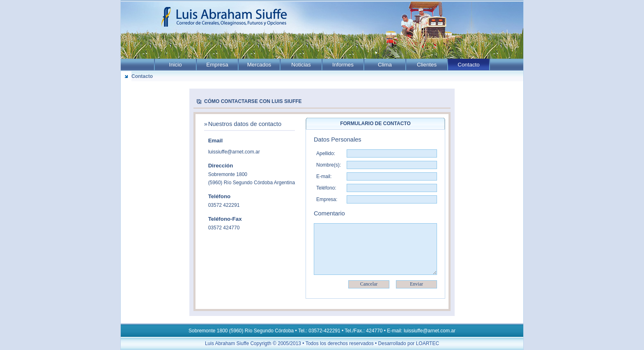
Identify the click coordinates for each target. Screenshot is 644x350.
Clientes (427, 65)
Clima (385, 65)
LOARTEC (428, 343)
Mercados (259, 65)
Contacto (468, 65)
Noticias (301, 65)
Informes (343, 65)
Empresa (217, 65)
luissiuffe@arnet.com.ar (234, 152)
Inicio (175, 65)
